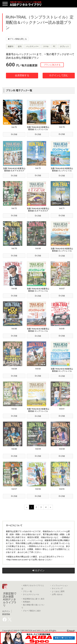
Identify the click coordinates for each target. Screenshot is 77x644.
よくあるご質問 (58, 591)
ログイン (38, 570)
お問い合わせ (57, 594)
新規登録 (6, 614)
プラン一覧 (27, 591)
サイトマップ (57, 588)
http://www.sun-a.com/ (17, 560)
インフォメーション (60, 585)
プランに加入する (52, 65)
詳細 (14, 134)
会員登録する (22, 75)
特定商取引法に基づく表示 (34, 599)
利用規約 (27, 602)
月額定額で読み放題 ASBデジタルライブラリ (10, 599)
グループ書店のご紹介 (32, 611)
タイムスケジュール (31, 594)
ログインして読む (59, 75)
